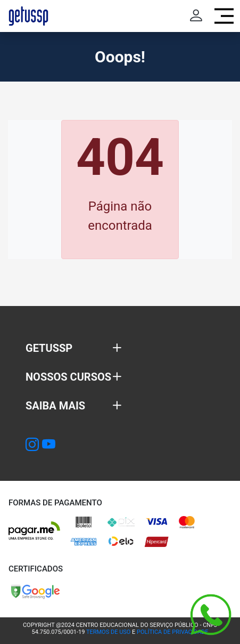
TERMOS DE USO (108, 632)
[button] (74, 348)
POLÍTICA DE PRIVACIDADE (172, 632)
